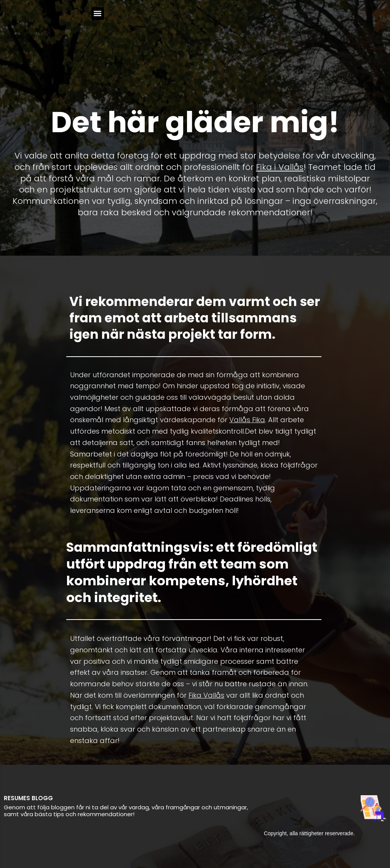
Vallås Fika (247, 420)
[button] (98, 14)
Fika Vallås (206, 695)
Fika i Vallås (280, 167)
